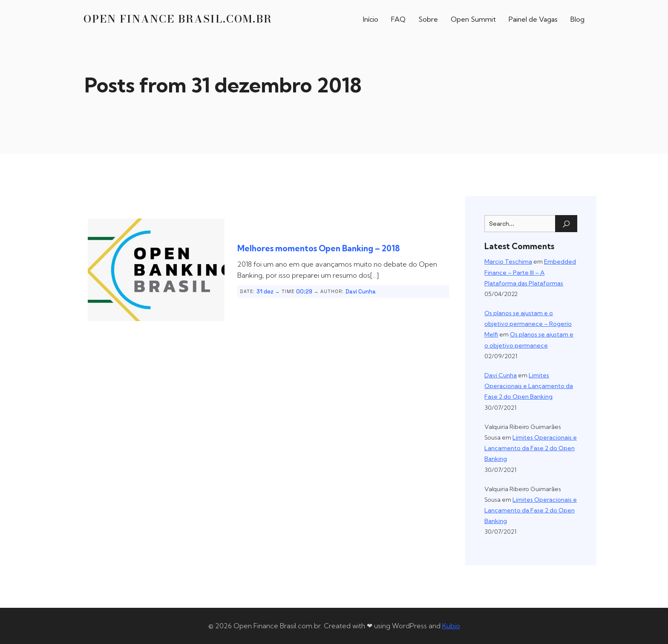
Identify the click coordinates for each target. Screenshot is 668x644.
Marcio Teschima (508, 262)
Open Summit (473, 19)
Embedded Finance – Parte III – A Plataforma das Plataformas (530, 272)
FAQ (398, 19)
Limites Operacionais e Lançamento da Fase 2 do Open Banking (529, 386)
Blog (577, 19)
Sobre (428, 19)
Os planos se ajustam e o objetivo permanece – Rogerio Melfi (528, 324)
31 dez (265, 292)
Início (371, 19)
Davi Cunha (361, 292)
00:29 (304, 292)
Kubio (451, 626)
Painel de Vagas (533, 19)
